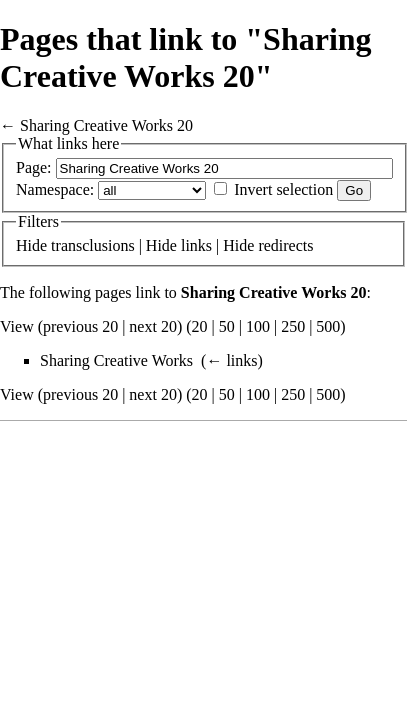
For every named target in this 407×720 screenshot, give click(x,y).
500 (328, 326)
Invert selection (283, 189)
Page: (34, 167)
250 (293, 326)
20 (200, 326)
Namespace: (55, 189)
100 (258, 326)
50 (227, 326)
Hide (31, 245)
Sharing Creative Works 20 (106, 125)
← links (231, 360)
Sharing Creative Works (116, 360)
